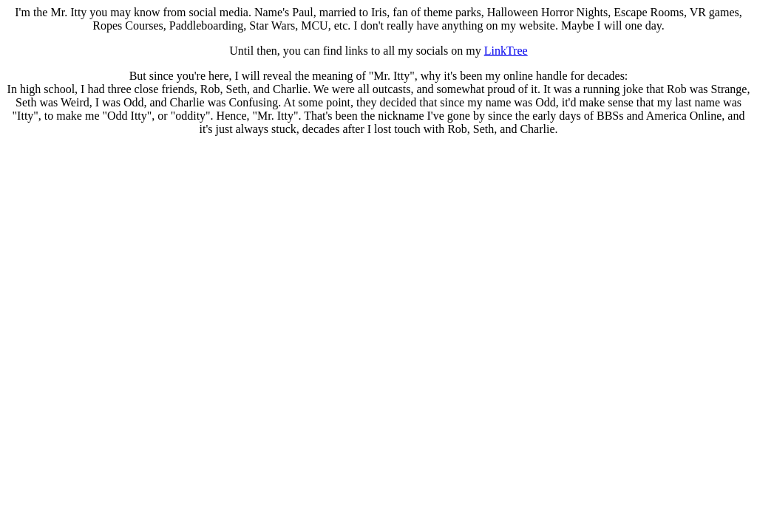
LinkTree (506, 51)
